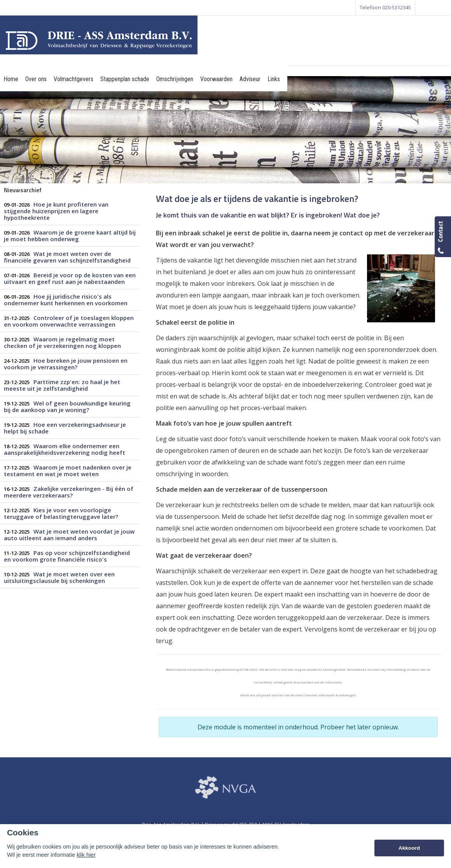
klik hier (86, 855)
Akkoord (409, 848)
